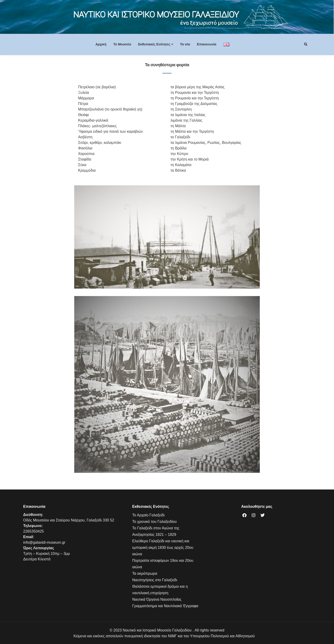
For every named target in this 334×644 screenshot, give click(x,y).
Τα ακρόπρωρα (145, 573)
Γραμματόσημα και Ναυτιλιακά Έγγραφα (165, 606)
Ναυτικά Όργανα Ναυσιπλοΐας (157, 599)
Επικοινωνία (207, 44)
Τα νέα (185, 44)
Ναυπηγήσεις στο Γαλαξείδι (155, 580)
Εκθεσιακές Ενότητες (154, 44)
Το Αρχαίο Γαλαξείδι (148, 515)
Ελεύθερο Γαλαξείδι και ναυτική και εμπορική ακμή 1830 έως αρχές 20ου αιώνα (163, 548)
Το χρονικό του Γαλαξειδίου (154, 522)
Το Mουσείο (122, 44)
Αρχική (101, 44)
